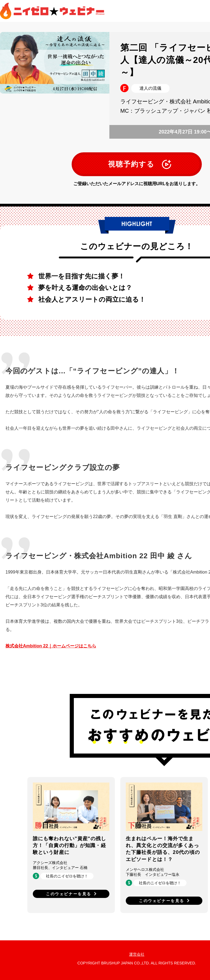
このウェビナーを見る (69, 894)
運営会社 (137, 954)
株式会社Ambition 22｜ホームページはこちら (51, 646)
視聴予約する (131, 164)
